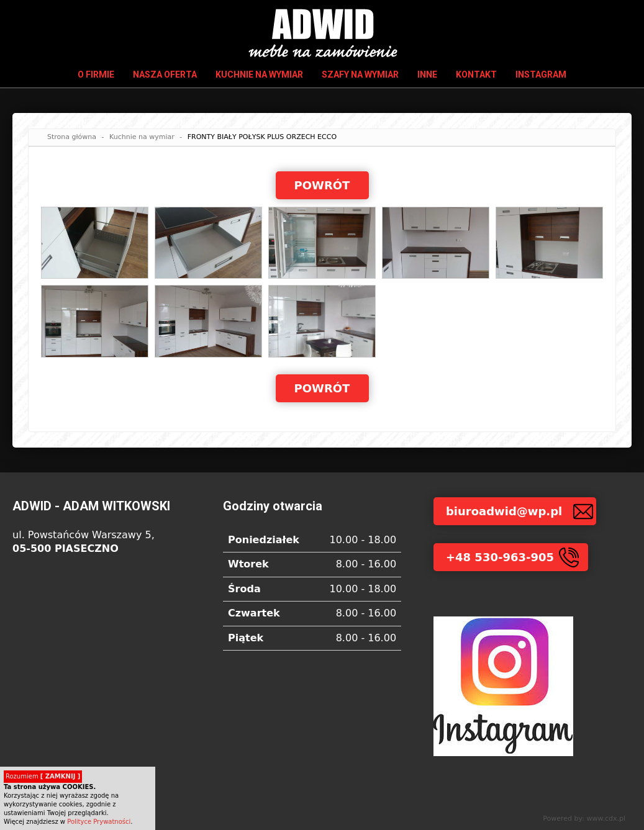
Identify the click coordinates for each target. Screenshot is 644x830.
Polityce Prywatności (99, 822)
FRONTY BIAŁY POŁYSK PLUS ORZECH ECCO (262, 137)
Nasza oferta (165, 74)
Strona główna (72, 137)
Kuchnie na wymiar (259, 74)
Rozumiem (43, 776)
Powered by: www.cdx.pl (584, 819)
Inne (427, 74)
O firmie (96, 74)
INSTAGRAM (541, 74)
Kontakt (476, 74)
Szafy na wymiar (360, 74)
